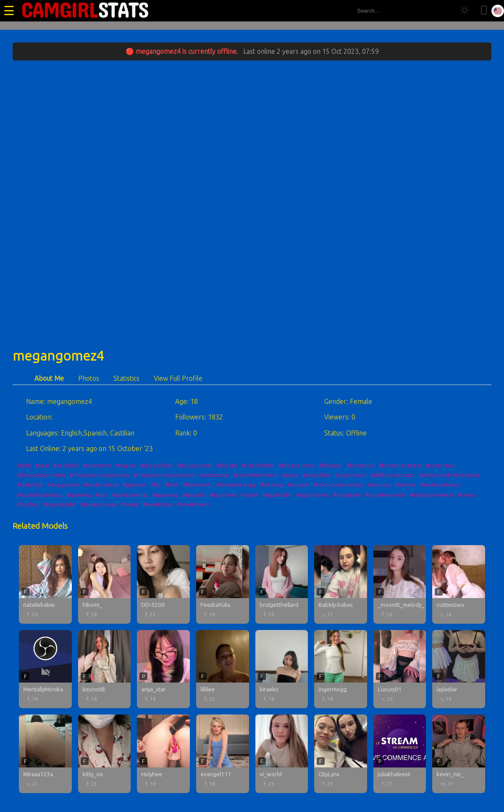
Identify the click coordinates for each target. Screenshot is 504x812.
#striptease (347, 495)
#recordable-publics (339, 485)
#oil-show (272, 485)
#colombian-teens (256, 475)
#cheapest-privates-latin (99, 475)
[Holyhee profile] (163, 754)
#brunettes (360, 465)
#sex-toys (379, 485)
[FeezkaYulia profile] (223, 584)
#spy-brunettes (130, 495)
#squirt (250, 495)
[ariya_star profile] (163, 669)
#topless (28, 504)
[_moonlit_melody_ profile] (400, 584)
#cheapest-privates (41, 475)
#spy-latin (194, 495)
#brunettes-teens (400, 465)
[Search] (445, 11)
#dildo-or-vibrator (393, 475)
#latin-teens (197, 485)
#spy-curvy (165, 495)
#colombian (215, 475)
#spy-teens (223, 495)
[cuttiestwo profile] (459, 584)
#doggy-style (63, 485)
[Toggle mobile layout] (484, 11)
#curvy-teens (350, 475)
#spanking (79, 495)
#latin (172, 485)
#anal (42, 465)
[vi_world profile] (282, 754)
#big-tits (227, 465)
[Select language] (498, 11)
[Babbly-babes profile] (341, 584)
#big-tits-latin (258, 465)
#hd (156, 485)
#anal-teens (97, 465)
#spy (101, 495)
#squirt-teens (312, 495)
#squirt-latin (277, 495)
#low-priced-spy (236, 485)
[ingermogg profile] (341, 669)
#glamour (135, 485)
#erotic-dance (101, 485)
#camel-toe (440, 465)
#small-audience (440, 485)
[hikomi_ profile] (105, 584)
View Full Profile (178, 378)
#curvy (290, 475)
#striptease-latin (386, 495)
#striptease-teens (432, 495)
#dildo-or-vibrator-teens (449, 475)
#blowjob (331, 465)
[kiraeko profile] (282, 669)
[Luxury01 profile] (400, 669)
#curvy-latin (316, 475)
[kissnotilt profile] (105, 669)
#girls (24, 465)
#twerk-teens (193, 504)
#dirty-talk (30, 485)
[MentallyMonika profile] (45, 669)
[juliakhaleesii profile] (400, 754)
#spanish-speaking (40, 495)
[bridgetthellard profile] (282, 584)
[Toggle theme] (465, 11)
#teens (466, 495)
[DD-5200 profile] (163, 584)
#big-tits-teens (297, 465)
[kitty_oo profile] (105, 754)
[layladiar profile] (459, 669)
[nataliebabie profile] (45, 584)
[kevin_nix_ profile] (459, 754)
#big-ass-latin (156, 465)
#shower (406, 485)
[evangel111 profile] (223, 754)
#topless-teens (98, 504)
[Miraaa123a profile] (45, 754)
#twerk (130, 504)
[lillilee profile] (223, 669)
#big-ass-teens (195, 465)
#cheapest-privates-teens (165, 475)
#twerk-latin (158, 504)
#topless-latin (59, 504)
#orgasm (299, 485)
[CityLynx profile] (341, 754)
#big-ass (126, 465)
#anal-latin (66, 465)
